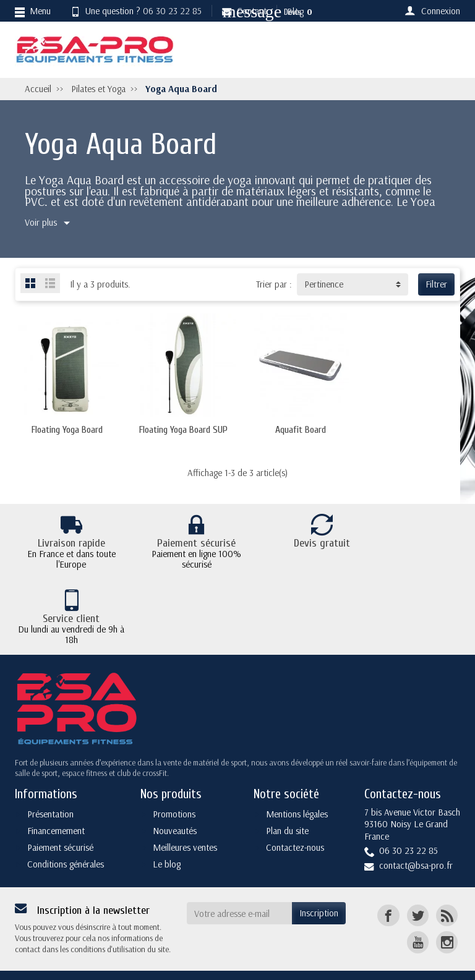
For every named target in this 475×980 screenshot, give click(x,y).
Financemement (56, 808)
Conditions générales (66, 841)
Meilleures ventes (185, 825)
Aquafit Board (295, 433)
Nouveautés (175, 808)
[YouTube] (418, 920)
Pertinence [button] (324, 284)
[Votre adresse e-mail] (240, 891)
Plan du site (287, 808)
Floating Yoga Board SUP (180, 433)
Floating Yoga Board (66, 433)
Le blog (167, 841)
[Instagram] (447, 920)
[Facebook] (388, 893)
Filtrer (436, 284)
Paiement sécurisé (60, 825)
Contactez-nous (295, 825)
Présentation (50, 792)
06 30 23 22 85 (172, 11)
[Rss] (447, 893)
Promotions (174, 792)
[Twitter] (418, 893)
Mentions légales (297, 792)
